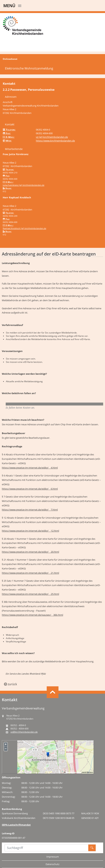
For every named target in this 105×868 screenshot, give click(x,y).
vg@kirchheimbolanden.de (24, 732)
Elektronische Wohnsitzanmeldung (29, 68)
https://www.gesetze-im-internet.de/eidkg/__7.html (30, 510)
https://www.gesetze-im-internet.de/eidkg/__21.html (30, 573)
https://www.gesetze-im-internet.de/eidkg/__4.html (30, 468)
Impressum (53, 857)
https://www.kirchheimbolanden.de (55, 141)
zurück (10, 684)
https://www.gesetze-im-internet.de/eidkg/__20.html (30, 552)
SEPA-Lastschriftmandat (16, 825)
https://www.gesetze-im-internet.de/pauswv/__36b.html (32, 615)
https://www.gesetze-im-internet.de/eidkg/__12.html (30, 531)
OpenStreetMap (74, 772)
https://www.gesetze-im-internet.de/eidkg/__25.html (30, 594)
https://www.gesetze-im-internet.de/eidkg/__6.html (30, 489)
